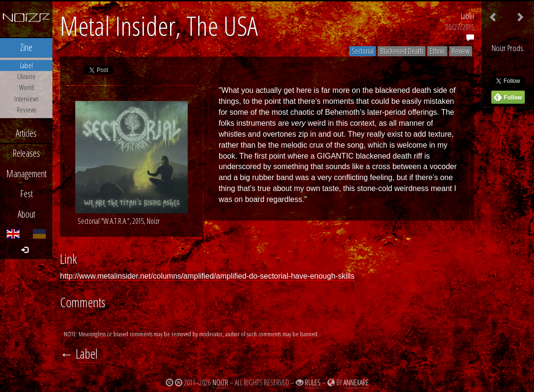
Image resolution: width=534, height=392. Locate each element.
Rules (313, 382)
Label (467, 16)
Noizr (220, 382)
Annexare (356, 382)
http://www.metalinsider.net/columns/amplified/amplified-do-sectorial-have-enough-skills (207, 276)
